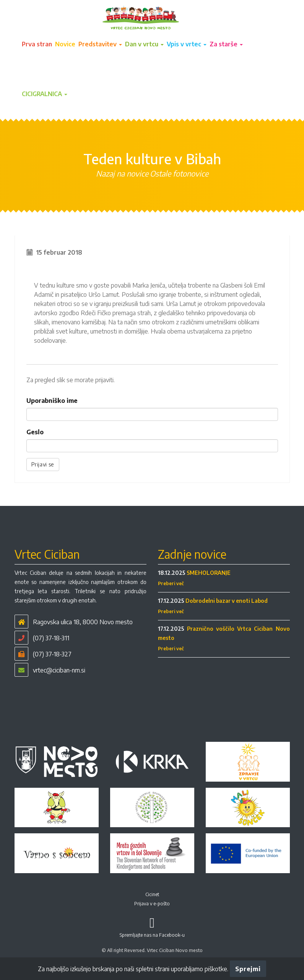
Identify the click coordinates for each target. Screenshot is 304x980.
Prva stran (37, 44)
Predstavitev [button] (100, 44)
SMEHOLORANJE (209, 573)
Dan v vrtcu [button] (144, 44)
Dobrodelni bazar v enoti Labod (227, 601)
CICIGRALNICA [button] (45, 94)
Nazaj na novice (122, 173)
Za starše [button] (226, 44)
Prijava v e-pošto (152, 904)
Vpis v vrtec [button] (187, 44)
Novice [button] (65, 44)
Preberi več (171, 583)
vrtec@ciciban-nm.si (59, 670)
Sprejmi (248, 969)
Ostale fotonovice (179, 173)
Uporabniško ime (52, 401)
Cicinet (152, 894)
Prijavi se (43, 464)
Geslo (35, 432)
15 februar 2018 (59, 252)
